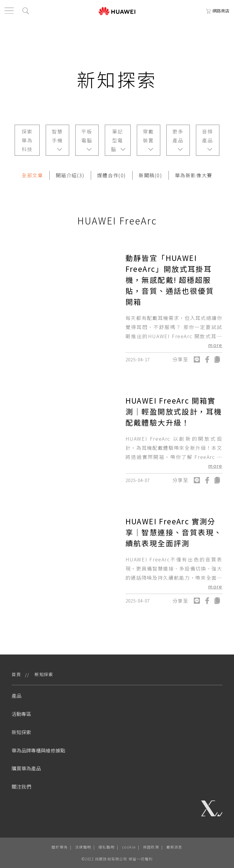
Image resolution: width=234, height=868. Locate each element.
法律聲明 (83, 847)
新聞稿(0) (151, 175)
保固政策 (151, 847)
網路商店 (218, 11)
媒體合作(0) (112, 175)
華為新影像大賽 (194, 175)
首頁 (16, 674)
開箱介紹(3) (70, 175)
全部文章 (32, 175)
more (215, 345)
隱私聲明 (106, 847)
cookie (129, 847)
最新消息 (174, 847)
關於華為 (60, 847)
